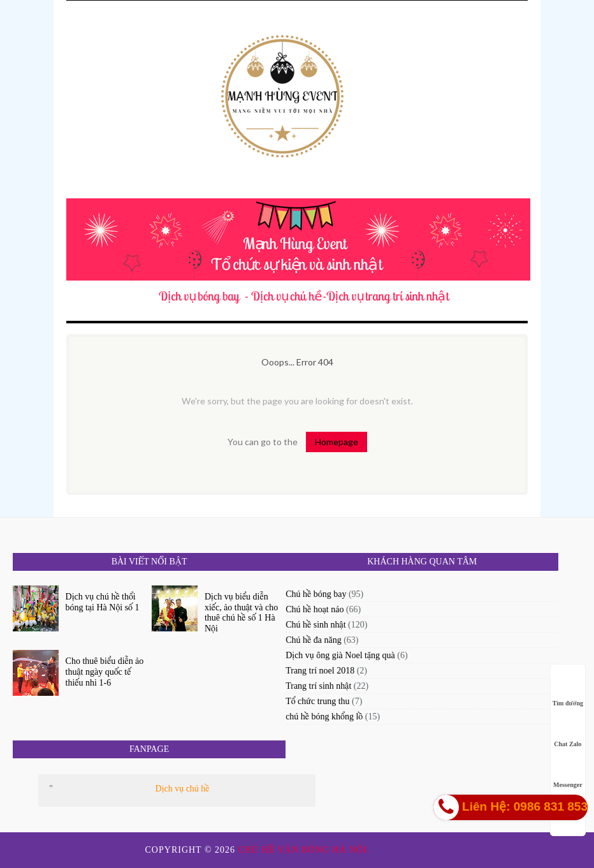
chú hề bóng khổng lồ (324, 717)
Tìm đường (568, 691)
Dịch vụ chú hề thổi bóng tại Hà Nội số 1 (103, 602)
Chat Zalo (568, 732)
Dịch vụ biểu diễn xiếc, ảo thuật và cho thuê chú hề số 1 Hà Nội (241, 613)
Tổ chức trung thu (317, 701)
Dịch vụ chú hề (183, 789)
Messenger (568, 773)
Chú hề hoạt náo (315, 609)
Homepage (337, 442)
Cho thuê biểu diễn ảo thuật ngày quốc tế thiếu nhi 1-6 (105, 672)
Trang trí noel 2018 (320, 671)
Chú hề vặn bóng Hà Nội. (306, 850)
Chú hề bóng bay (316, 594)
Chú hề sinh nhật (315, 625)
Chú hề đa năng (313, 640)
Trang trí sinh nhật (318, 686)
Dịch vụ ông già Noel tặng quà (340, 655)
